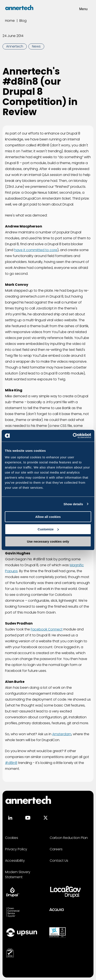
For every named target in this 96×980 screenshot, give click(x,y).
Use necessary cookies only (48, 541)
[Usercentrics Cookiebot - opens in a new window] (73, 436)
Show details (73, 504)
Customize (48, 529)
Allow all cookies (48, 517)
